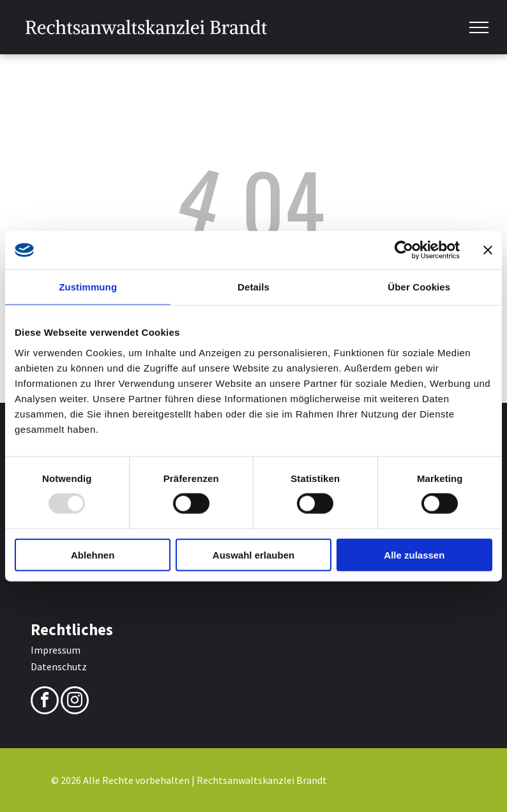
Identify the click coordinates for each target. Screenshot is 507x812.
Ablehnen (93, 554)
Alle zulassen (414, 554)
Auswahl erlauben (253, 554)
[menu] (479, 27)
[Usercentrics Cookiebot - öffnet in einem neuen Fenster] (404, 250)
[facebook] (45, 702)
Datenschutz (59, 666)
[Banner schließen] (488, 250)
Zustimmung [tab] (88, 287)
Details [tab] (253, 287)
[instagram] (75, 702)
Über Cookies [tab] (419, 287)
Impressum (56, 650)
